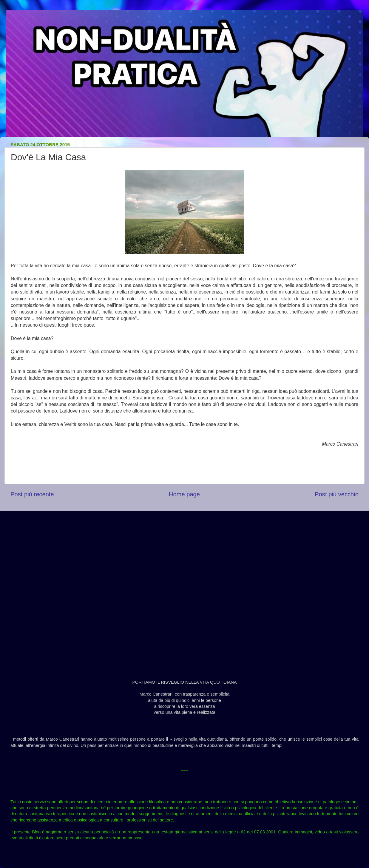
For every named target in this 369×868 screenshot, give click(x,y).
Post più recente (32, 494)
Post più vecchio (337, 494)
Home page (184, 494)
